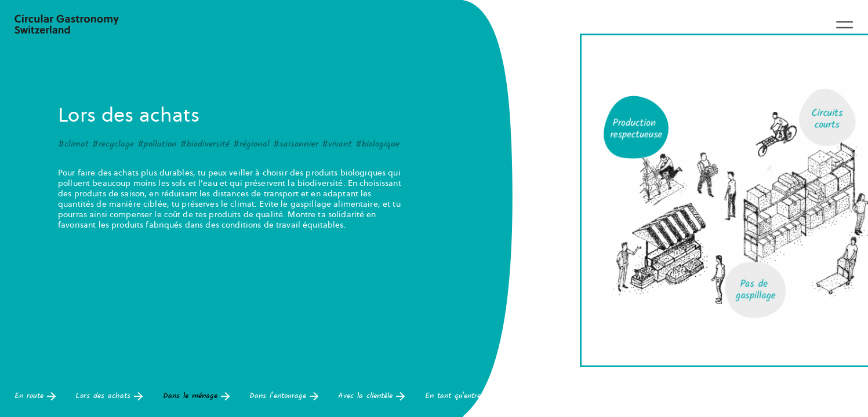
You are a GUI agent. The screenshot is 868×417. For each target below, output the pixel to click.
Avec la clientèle (371, 396)
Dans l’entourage (284, 396)
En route (35, 396)
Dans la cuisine (749, 396)
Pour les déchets (662, 396)
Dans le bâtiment (573, 396)
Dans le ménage (196, 396)
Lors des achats (109, 396)
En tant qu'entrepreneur (471, 396)
